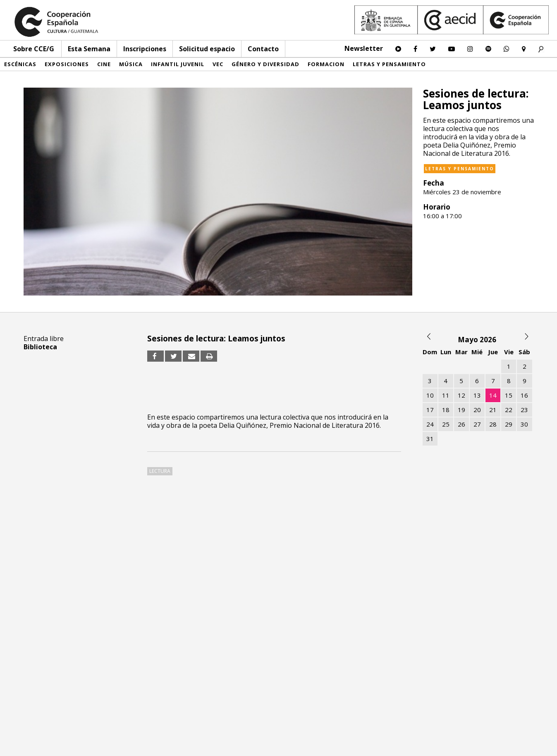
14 (493, 395)
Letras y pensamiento (389, 64)
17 (430, 410)
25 (446, 424)
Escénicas (20, 64)
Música (131, 64)
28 (493, 424)
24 (430, 424)
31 (430, 439)
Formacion (326, 64)
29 (509, 424)
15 (509, 395)
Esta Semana (89, 49)
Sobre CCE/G (34, 49)
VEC (218, 64)
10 (430, 395)
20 (477, 410)
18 (446, 410)
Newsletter (364, 48)
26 (461, 424)
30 (524, 424)
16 (524, 395)
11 (446, 395)
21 (493, 410)
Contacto (263, 49)
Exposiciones (67, 64)
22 (509, 410)
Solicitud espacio (207, 49)
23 (524, 410)
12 (461, 395)
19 (461, 410)
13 (477, 395)
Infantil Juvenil (178, 64)
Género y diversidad (265, 64)
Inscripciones (145, 49)
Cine (104, 64)
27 (477, 424)
